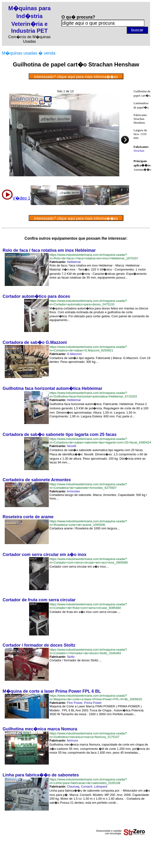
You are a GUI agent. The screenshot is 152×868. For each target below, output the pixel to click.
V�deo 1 (21, 198)
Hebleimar (74, 262)
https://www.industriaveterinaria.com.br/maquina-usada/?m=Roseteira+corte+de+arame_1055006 (88, 523)
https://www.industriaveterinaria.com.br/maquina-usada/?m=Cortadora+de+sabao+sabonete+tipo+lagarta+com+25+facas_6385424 (100, 441)
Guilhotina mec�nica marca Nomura (40, 729)
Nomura (72, 740)
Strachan (139, 151)
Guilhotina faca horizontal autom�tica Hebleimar (52, 388)
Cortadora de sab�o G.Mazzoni (35, 342)
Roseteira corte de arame (28, 517)
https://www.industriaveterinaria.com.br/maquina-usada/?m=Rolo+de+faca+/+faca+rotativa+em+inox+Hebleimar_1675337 (94, 257)
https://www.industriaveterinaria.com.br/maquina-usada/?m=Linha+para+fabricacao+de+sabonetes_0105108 (88, 781)
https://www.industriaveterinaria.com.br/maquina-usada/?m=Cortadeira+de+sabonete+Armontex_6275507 (88, 486)
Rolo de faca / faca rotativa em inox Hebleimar (49, 250)
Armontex (73, 491)
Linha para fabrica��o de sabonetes (41, 775)
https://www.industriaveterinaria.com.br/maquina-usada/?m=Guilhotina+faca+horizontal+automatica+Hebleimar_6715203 (93, 395)
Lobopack (101, 786)
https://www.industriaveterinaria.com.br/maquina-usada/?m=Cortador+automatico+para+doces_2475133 (88, 303)
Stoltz (71, 657)
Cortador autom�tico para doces (36, 296)
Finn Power (75, 703)
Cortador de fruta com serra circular (39, 600)
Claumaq (73, 786)
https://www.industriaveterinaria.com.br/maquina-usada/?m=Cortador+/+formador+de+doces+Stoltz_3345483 (88, 651)
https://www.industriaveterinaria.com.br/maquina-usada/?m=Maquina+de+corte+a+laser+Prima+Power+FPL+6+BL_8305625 (96, 697)
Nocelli (72, 446)
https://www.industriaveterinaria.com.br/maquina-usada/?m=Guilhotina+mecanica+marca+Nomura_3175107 (88, 735)
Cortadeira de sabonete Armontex (37, 480)
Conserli (87, 786)
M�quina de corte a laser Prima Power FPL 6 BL (52, 691)
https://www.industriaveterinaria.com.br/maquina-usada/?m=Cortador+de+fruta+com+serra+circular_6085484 (88, 606)
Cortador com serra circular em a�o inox (45, 555)
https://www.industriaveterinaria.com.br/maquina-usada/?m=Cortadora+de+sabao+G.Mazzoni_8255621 (88, 349)
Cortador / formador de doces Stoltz (39, 645)
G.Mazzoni (74, 354)
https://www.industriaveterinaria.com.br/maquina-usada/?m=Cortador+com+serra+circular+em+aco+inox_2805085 (89, 561)
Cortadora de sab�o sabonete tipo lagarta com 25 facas (60, 434)
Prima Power (93, 703)
